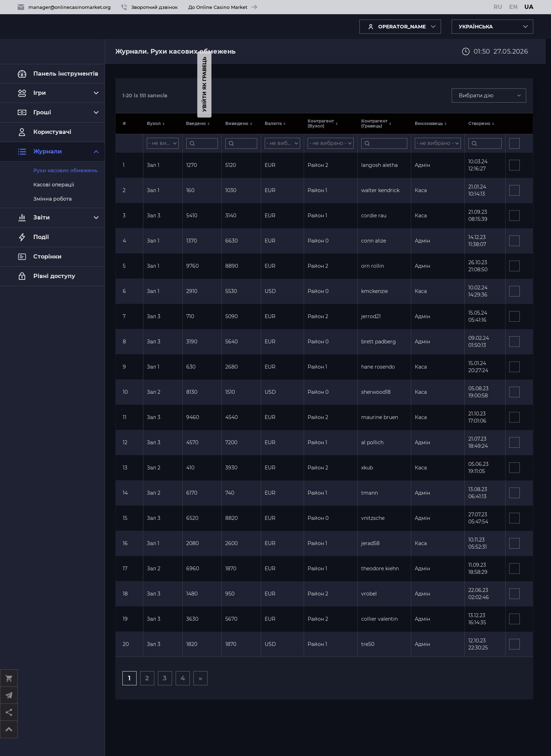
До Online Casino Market (223, 7)
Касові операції (54, 185)
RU (498, 7)
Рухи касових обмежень (65, 170)
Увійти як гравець (7, 85)
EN (513, 7)
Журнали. (133, 51)
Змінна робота (53, 199)
